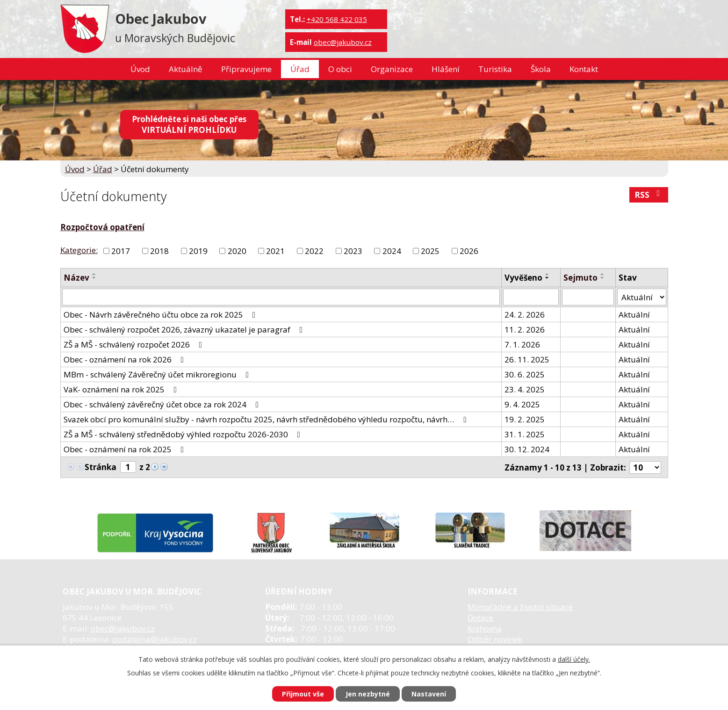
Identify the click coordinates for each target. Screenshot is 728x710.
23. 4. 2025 (525, 389)
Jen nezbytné (368, 694)
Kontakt (584, 69)
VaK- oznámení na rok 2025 (122, 389)
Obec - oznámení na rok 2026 (126, 359)
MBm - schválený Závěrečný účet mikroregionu (158, 374)
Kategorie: (79, 250)
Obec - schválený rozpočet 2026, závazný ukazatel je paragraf (185, 330)
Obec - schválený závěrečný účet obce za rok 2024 (163, 404)
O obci (340, 69)
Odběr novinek (495, 639)
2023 (353, 251)
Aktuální (634, 315)
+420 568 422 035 (337, 19)
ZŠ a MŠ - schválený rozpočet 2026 (135, 344)
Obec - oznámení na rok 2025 (126, 449)
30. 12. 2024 (527, 449)
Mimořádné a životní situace (520, 607)
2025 (430, 251)
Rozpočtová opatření (102, 227)
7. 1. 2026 (522, 344)
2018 (159, 251)
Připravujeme (246, 69)
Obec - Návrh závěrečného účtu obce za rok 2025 (161, 315)
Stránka (101, 467)
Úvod (140, 69)
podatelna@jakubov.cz (155, 639)
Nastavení (429, 694)
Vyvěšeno (523, 278)
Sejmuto (580, 278)
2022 (314, 251)
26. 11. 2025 (527, 359)
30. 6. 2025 (525, 374)
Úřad (300, 69)
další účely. (574, 659)
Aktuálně (186, 69)
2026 (469, 251)
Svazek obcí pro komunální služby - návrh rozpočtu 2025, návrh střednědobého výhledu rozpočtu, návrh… (267, 419)
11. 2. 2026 (525, 330)
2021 (275, 251)
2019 (198, 251)
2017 (121, 251)
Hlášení (446, 69)
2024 (392, 251)
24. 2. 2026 (525, 315)
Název (76, 278)
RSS (649, 195)
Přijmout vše (303, 694)
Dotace (480, 618)
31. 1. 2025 (525, 434)
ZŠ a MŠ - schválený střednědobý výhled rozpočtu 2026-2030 (184, 434)
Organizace (392, 69)
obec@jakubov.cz (343, 42)
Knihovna (485, 628)
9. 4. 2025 (522, 404)
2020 (237, 251)
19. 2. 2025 (525, 419)
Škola (541, 69)
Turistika (495, 69)
